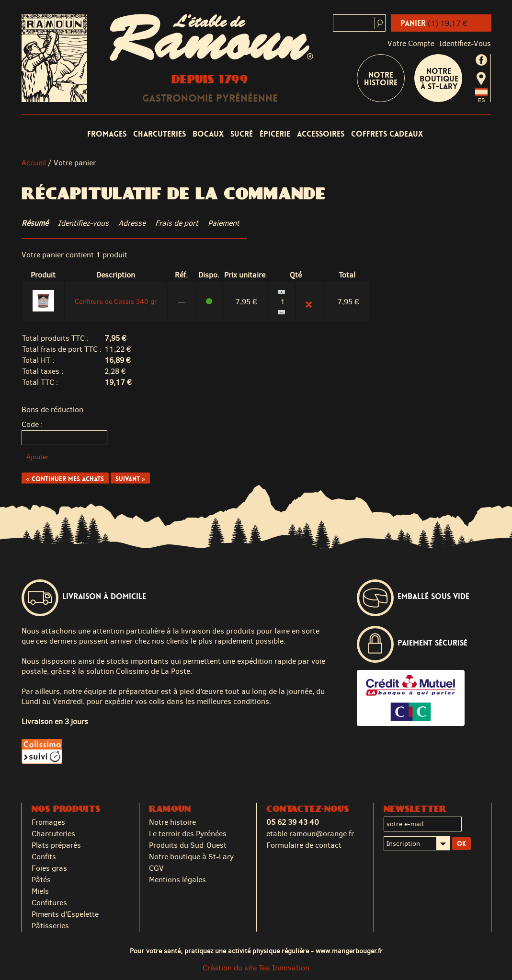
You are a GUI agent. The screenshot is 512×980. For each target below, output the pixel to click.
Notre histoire (172, 822)
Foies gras (49, 868)
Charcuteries (159, 134)
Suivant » (130, 479)
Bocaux (208, 134)
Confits (44, 857)
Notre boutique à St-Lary (439, 79)
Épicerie (275, 134)
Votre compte (411, 43)
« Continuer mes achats (65, 479)
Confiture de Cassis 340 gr (116, 302)
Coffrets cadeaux (387, 134)
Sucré (242, 134)
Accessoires (321, 134)
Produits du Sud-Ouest (188, 845)
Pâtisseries (50, 926)
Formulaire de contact (304, 845)
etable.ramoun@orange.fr (310, 834)
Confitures (49, 903)
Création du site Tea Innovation (256, 968)
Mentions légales (177, 880)
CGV (156, 868)
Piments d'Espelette (65, 914)
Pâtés (41, 880)
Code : (32, 424)
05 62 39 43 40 (293, 822)
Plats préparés (56, 845)
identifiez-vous (465, 43)
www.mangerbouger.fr (349, 951)
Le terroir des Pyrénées (188, 834)
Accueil (34, 163)
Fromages (107, 134)
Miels (40, 891)
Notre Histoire (381, 79)
